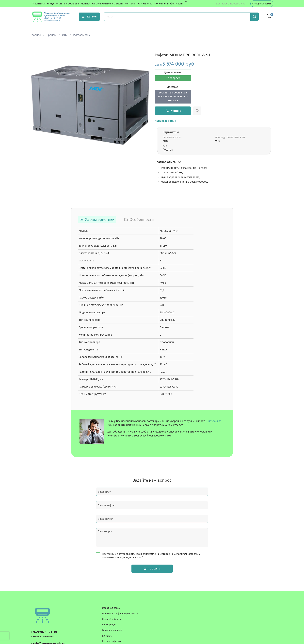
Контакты (131, 4)
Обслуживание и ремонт (108, 4)
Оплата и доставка (67, 4)
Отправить (152, 569)
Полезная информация (169, 4)
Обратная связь (111, 608)
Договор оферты (112, 641)
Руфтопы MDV (82, 35)
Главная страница (43, 4)
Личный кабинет (112, 619)
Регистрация (109, 625)
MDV (65, 35)
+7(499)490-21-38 (262, 4)
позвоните (215, 421)
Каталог (89, 17)
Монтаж (86, 4)
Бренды (51, 35)
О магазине (145, 4)
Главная (36, 35)
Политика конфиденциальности (120, 614)
